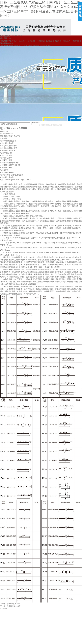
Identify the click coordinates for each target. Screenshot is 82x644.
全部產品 (3, 138)
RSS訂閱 (4, 43)
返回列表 (3, 609)
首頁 (10, 136)
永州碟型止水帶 (6, 160)
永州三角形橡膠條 (7, 172)
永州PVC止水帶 (6, 153)
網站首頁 (5, 38)
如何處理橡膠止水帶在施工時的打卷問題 (56, 125)
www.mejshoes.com (12, 180)
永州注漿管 (4, 170)
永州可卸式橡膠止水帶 (9, 146)
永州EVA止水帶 (6, 155)
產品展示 (22, 41)
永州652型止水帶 (13, 604)
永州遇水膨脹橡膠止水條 (9, 163)
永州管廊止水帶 (6, 168)
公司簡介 (14, 41)
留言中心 (58, 41)
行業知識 (40, 41)
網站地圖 (76, 41)
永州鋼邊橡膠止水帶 (8, 151)
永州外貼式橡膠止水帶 (9, 148)
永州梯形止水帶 (6, 158)
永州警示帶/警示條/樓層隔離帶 (12, 175)
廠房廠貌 (49, 41)
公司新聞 (31, 41)
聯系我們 (67, 41)
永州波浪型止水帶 (14, 606)
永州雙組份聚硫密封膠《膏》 (11, 165)
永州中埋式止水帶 (7, 143)
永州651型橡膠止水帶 (8, 141)
